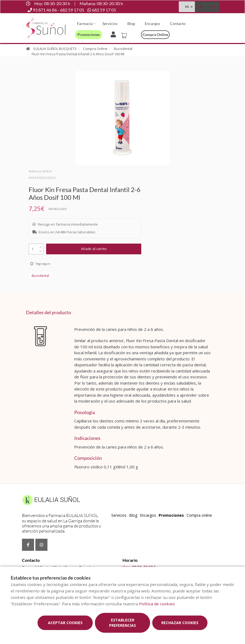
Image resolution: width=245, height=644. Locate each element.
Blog (131, 23)
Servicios (110, 23)
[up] (41, 246)
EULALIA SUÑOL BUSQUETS (55, 49)
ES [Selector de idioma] (187, 7)
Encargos (152, 23)
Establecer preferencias (122, 623)
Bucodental (123, 49)
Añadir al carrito (94, 249)
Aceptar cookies (65, 623)
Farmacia (85, 23)
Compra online (155, 35)
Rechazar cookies (180, 623)
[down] (41, 250)
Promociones (89, 35)
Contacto (178, 23)
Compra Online (95, 49)
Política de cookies (157, 604)
